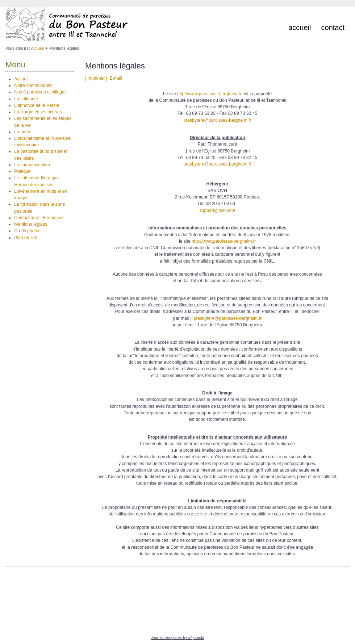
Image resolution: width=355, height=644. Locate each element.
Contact (333, 28)
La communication (32, 165)
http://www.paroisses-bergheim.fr (209, 94)
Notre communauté (33, 85)
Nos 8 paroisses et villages (40, 92)
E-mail (115, 78)
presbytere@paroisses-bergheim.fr (217, 120)
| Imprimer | (96, 78)
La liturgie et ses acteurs (38, 112)
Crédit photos (27, 231)
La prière (23, 132)
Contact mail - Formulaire (39, 218)
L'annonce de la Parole (37, 105)
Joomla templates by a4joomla (177, 637)
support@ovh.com (218, 210)
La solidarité (26, 99)
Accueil (300, 28)
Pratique (22, 171)
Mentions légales (31, 224)
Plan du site (26, 238)
